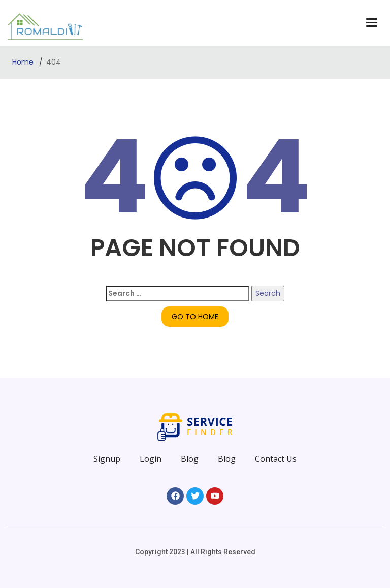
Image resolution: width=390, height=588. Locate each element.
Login (151, 459)
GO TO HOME (195, 317)
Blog (190, 459)
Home (24, 62)
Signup (107, 459)
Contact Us (276, 459)
